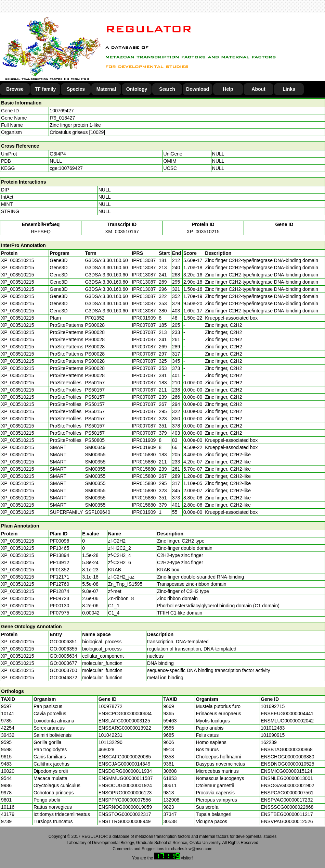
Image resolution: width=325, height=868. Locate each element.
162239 (269, 742)
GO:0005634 (63, 656)
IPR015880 (144, 455)
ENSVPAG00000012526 (287, 821)
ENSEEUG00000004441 (287, 714)
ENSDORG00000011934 (125, 771)
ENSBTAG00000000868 (287, 749)
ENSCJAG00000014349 (125, 764)
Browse (15, 89)
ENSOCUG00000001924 (125, 785)
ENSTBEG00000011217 (287, 814)
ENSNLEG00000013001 (287, 778)
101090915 (273, 735)
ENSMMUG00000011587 (126, 778)
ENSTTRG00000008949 (125, 821)
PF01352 (59, 570)
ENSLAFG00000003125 (124, 721)
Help (228, 89)
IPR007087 (144, 325)
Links (289, 89)
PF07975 (59, 613)
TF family (45, 89)
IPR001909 (144, 318)
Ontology (137, 89)
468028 (107, 749)
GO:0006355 (63, 649)
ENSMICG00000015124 (287, 771)
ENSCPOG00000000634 (125, 714)
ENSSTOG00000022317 (125, 814)
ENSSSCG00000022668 (287, 807)
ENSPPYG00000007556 (125, 800)
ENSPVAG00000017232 (287, 800)
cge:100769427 (66, 168)
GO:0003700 (63, 670)
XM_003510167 (122, 232)
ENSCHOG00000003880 (287, 757)
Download (198, 89)
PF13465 (59, 548)
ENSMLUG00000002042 (287, 721)
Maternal (106, 89)
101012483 (273, 728)
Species (76, 89)
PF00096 (59, 541)
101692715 (273, 706)
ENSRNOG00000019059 (125, 807)
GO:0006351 (63, 642)
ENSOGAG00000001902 (287, 785)
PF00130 (59, 606)
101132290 (110, 742)
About (258, 89)
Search (167, 89)
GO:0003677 (63, 663)
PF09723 (59, 598)
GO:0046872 (63, 678)
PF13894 (59, 555)
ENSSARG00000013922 (125, 728)
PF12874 (59, 591)
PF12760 (59, 584)
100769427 (62, 111)
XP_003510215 (203, 232)
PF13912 (59, 562)
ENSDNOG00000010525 (287, 764)
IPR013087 (144, 260)
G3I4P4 (58, 154)
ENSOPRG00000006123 (125, 793)
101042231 (110, 735)
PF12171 (59, 577)
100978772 (110, 706)
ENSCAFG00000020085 (125, 757)
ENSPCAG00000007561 (287, 793)
